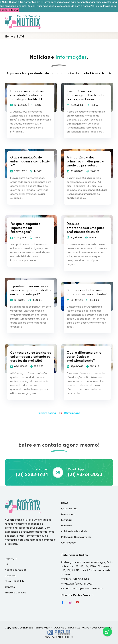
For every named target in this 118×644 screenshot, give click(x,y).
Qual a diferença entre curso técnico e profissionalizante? (84, 357)
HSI (7, 564)
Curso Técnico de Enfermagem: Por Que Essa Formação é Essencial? (87, 95)
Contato (10, 587)
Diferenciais (68, 514)
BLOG (20, 37)
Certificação (69, 543)
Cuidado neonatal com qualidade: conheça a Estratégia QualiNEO (27, 95)
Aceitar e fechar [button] (9, 10)
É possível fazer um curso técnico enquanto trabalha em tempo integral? (30, 290)
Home (9, 37)
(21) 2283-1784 (32, 475)
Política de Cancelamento (76, 537)
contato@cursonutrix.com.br (87, 588)
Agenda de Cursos (16, 570)
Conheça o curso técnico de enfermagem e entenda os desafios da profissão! (31, 357)
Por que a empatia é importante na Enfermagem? (25, 228)
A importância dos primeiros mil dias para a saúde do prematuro (85, 162)
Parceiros (67, 526)
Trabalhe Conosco (16, 593)
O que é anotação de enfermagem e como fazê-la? (30, 162)
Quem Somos (69, 509)
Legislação (11, 558)
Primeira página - (48, 413)
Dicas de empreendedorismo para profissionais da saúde (86, 228)
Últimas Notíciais (14, 581)
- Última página (71, 413)
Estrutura (66, 520)
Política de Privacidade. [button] (104, 6)
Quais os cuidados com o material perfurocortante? (87, 292)
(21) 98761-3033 (85, 475)
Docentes (11, 576)
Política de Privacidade (74, 531)
